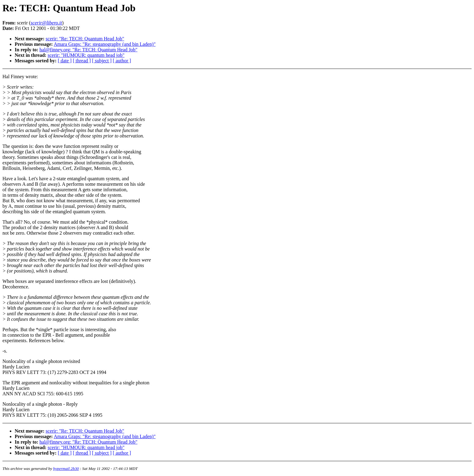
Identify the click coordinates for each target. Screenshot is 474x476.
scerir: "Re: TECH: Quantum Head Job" (85, 39)
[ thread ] (82, 61)
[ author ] (122, 61)
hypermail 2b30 (66, 469)
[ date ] (65, 61)
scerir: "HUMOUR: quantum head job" (86, 55)
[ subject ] (102, 61)
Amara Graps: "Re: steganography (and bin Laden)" (105, 44)
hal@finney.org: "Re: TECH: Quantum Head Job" (88, 50)
